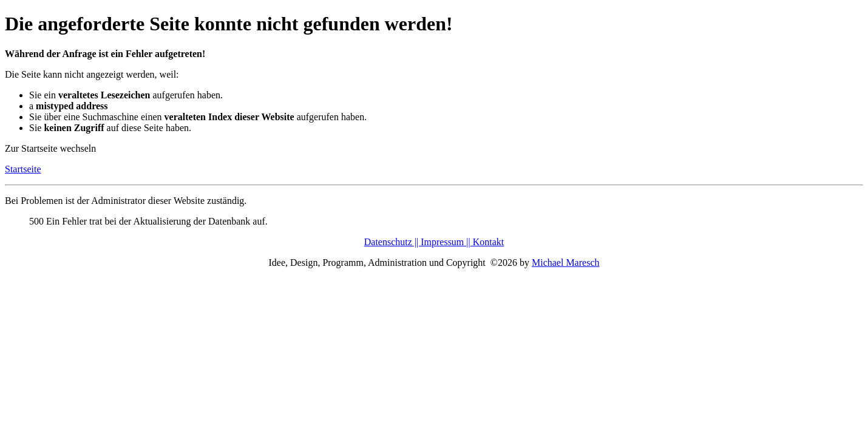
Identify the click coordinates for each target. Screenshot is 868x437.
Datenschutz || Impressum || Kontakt (434, 242)
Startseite (23, 169)
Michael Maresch (566, 263)
